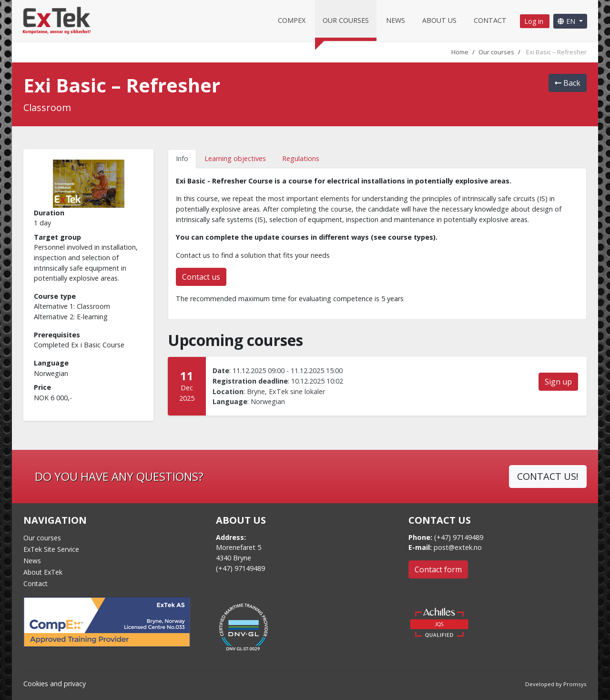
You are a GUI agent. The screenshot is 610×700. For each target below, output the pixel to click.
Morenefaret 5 (239, 547)
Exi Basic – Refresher (556, 52)
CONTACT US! (548, 476)
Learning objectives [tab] (235, 158)
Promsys (575, 684)
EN (567, 21)
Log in (535, 21)
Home (460, 52)
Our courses (346, 20)
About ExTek (43, 572)
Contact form (438, 569)
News (396, 20)
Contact (490, 20)
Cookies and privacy (55, 684)
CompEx (292, 20)
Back (568, 83)
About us (439, 20)
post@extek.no (458, 547)
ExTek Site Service (51, 549)
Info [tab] (182, 158)
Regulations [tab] (301, 158)
